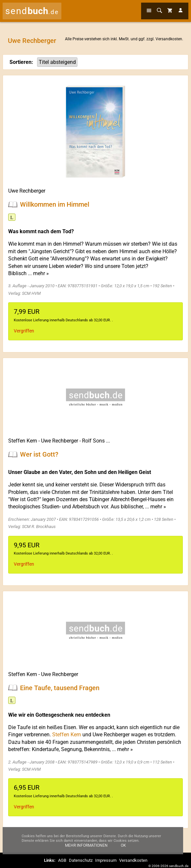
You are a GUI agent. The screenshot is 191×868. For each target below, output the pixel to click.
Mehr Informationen (86, 850)
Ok (123, 850)
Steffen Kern (23, 441)
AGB (62, 860)
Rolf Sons (93, 441)
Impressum (106, 860)
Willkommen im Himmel (55, 204)
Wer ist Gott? (39, 454)
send (32, 11)
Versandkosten (169, 39)
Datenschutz (81, 860)
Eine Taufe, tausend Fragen (60, 688)
